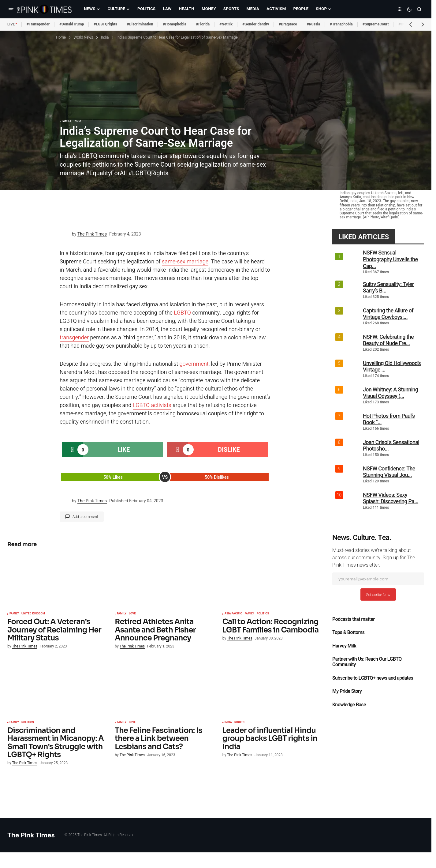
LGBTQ (182, 313)
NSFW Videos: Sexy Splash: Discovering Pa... (391, 498)
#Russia (314, 24)
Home (61, 37)
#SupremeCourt (376, 24)
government (194, 364)
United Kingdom (33, 614)
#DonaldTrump (72, 24)
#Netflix (226, 24)
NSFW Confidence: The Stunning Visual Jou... (389, 472)
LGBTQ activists (152, 405)
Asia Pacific (233, 614)
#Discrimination (140, 24)
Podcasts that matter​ (353, 619)
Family (67, 121)
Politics (263, 614)
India (105, 37)
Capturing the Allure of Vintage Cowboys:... (388, 314)
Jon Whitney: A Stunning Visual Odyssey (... (390, 393)
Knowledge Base (349, 705)
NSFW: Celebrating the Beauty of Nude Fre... (388, 340)
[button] (11, 9)
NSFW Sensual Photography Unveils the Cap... (390, 259)
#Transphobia (341, 24)
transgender (74, 338)
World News (83, 37)
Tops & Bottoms (348, 632)
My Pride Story (347, 691)
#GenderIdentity (256, 24)
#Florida (203, 24)
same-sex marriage (185, 262)
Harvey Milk (344, 646)
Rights (239, 723)
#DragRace (288, 24)
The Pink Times (31, 835)
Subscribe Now (378, 595)
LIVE (11, 24)
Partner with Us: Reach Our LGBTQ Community (367, 662)
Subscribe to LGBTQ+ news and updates (373, 678)
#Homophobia (174, 24)
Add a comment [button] (85, 517)
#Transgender (38, 24)
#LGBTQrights (105, 24)
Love (132, 614)
